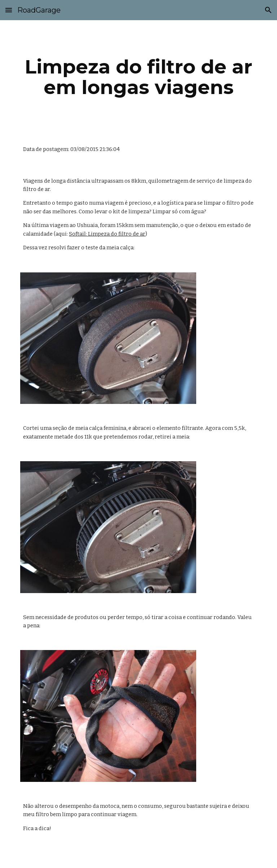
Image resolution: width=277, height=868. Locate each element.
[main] (138, 77)
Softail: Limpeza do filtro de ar (107, 234)
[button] (9, 10)
